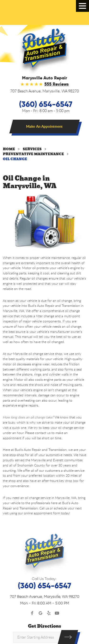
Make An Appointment (44, 126)
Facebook (32, 613)
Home (9, 149)
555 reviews (56, 84)
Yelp (49, 613)
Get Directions (44, 626)
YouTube (57, 613)
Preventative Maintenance (33, 154)
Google (40, 613)
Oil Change (15, 159)
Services (32, 149)
